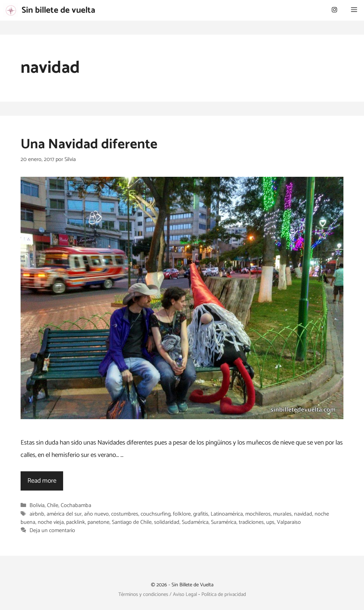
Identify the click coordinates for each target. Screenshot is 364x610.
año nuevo (96, 514)
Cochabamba (76, 505)
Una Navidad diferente (89, 145)
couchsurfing (156, 514)
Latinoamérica (227, 514)
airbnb (37, 514)
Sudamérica (195, 522)
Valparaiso (289, 522)
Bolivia (37, 505)
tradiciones (251, 522)
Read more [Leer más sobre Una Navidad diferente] (42, 481)
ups (270, 522)
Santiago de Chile (132, 522)
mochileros (258, 514)
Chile (53, 505)
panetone (98, 522)
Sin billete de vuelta (58, 10)
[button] (354, 10)
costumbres (125, 514)
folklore (182, 514)
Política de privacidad (224, 594)
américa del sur (64, 514)
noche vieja (51, 522)
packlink (76, 522)
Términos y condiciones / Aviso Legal (158, 594)
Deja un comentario (52, 531)
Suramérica (224, 522)
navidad (303, 514)
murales (282, 514)
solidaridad (167, 522)
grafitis (201, 514)
